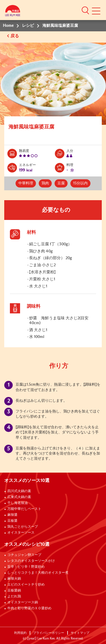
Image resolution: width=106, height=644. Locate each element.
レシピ (28, 26)
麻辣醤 (12, 515)
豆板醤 (12, 521)
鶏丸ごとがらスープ (23, 527)
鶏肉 (45, 183)
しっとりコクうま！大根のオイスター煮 (38, 573)
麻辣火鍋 (14, 579)
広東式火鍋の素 (19, 497)
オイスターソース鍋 (23, 602)
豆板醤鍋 (14, 591)
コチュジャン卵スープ (24, 555)
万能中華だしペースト (24, 509)
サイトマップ (80, 633)
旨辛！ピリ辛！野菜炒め (26, 567)
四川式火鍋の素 (19, 491)
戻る (15, 36)
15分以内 (80, 183)
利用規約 (20, 633)
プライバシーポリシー (49, 633)
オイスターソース (21, 533)
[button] (85, 10)
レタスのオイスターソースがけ (31, 561)
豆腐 (61, 183)
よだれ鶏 (14, 597)
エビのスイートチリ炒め (26, 585)
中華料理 (26, 183)
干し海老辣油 (18, 503)
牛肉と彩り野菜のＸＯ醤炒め (29, 608)
